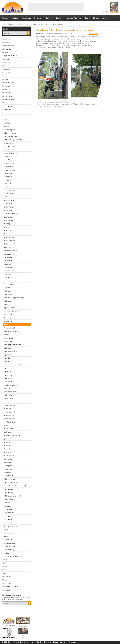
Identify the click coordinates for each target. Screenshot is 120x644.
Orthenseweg (8, 338)
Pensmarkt (7, 372)
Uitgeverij (63, 642)
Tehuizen (5, 560)
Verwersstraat (8, 499)
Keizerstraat (8, 261)
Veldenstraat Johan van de (13, 496)
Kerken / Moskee (8, 83)
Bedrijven (60, 18)
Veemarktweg (8, 493)
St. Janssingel (8, 442)
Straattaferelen (100, 18)
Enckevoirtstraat (9, 200)
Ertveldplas (6, 62)
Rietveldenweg (9, 399)
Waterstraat (8, 523)
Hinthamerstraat (9, 244)
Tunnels (5, 567)
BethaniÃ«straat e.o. (11, 153)
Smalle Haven (8, 429)
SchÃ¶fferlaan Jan (10, 422)
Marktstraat (8, 301)
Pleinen (5, 103)
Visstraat (7, 503)
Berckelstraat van (10, 146)
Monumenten (7, 93)
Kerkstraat (7, 264)
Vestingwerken (7, 570)
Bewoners (38, 18)
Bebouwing (26, 18)
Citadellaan (7, 187)
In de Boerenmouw (10, 251)
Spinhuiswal (8, 439)
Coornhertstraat (9, 190)
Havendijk (7, 224)
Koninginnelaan (9, 271)
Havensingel (8, 227)
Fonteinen (6, 66)
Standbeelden (7, 110)
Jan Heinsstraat (9, 254)
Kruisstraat (7, 288)
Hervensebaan (9, 237)
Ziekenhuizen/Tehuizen (10, 587)
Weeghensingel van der (12, 526)
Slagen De (7, 425)
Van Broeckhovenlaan (11, 483)
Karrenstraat (8, 257)
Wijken (5, 580)
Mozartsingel (8, 318)
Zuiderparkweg (9, 550)
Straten (19, 24)
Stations (5, 113)
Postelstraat (8, 382)
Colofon (40, 642)
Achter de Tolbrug (10, 133)
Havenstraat (8, 230)
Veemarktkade (9, 489)
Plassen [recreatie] (9, 99)
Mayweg (6, 304)
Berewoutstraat (9, 150)
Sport (87, 18)
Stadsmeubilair (8, 106)
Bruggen (5, 52)
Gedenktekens (7, 69)
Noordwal (26, 24)
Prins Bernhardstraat (11, 385)
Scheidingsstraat (9, 412)
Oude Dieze (8, 348)
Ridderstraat (8, 395)
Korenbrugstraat (9, 281)
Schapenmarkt (9, 409)
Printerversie (94, 34)
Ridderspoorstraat (10, 392)
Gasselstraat (8, 204)
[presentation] (16, 609)
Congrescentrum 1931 (10, 56)
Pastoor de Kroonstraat (12, 365)
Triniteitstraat (8, 476)
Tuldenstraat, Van (10, 479)
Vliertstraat (7, 506)
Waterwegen (7, 577)
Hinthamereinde (9, 241)
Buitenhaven (8, 177)
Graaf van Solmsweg (11, 214)
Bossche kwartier (9, 170)
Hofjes (5, 76)
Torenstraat (8, 469)
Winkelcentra (7, 583)
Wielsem (7, 536)
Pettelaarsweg (8, 378)
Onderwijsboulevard (11, 331)
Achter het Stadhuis (10, 136)
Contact (56, 642)
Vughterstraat (8, 516)
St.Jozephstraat (9, 456)
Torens (5, 563)
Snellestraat (8, 432)
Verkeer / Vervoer (74, 18)
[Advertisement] (56, 7)
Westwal (6, 126)
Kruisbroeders (9, 284)
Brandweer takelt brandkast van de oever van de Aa (48, 24)
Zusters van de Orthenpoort (13, 556)
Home (4, 24)
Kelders (5, 79)
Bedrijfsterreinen (8, 46)
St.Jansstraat (8, 452)
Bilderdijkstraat (9, 160)
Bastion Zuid (7, 42)
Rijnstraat (7, 402)
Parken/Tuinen (7, 96)
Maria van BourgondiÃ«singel (14, 298)
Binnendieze (7, 49)
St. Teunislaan (8, 446)
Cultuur (49, 18)
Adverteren (72, 642)
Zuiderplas (6, 590)
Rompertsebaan (9, 405)
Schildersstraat (9, 415)
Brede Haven (8, 173)
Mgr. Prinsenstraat (10, 308)
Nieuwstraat (8, 321)
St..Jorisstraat (8, 449)
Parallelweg (8, 358)
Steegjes (5, 116)
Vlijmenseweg (8, 509)
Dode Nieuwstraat (10, 197)
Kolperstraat (8, 267)
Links (34, 642)
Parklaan (7, 362)
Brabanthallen (7, 39)
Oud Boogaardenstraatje (12, 345)
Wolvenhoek (8, 540)
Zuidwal (6, 553)
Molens (5, 89)
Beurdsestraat (9, 157)
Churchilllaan (8, 183)
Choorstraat (8, 180)
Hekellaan (7, 234)
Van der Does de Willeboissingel (15, 486)
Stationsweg (8, 459)
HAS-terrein (6, 73)
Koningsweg (8, 274)
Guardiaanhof (8, 220)
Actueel (5, 18)
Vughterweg (8, 519)
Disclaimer (48, 642)
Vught (4, 573)
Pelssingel (7, 368)
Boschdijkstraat (9, 163)
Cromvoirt (6, 59)
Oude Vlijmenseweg (10, 351)
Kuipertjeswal (8, 294)
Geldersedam (8, 210)
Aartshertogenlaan (10, 130)
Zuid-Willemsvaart (10, 546)
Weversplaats (8, 533)
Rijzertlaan (7, 123)
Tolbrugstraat (8, 466)
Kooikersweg (8, 278)
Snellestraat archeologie (12, 435)
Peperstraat (8, 375)
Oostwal (6, 335)
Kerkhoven (6, 86)
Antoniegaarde (9, 143)
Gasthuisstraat (9, 207)
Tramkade (7, 472)
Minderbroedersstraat (11, 311)
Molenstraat (8, 314)
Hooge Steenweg (9, 247)
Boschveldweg (9, 167)
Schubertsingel (9, 419)
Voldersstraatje (9, 513)
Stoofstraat (7, 462)
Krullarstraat (8, 291)
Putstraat (7, 388)
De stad (15, 18)
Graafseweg (8, 217)
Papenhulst (7, 355)
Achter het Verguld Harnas (13, 140)
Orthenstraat (8, 341)
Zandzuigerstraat (10, 543)
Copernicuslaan (9, 194)
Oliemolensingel (9, 328)
